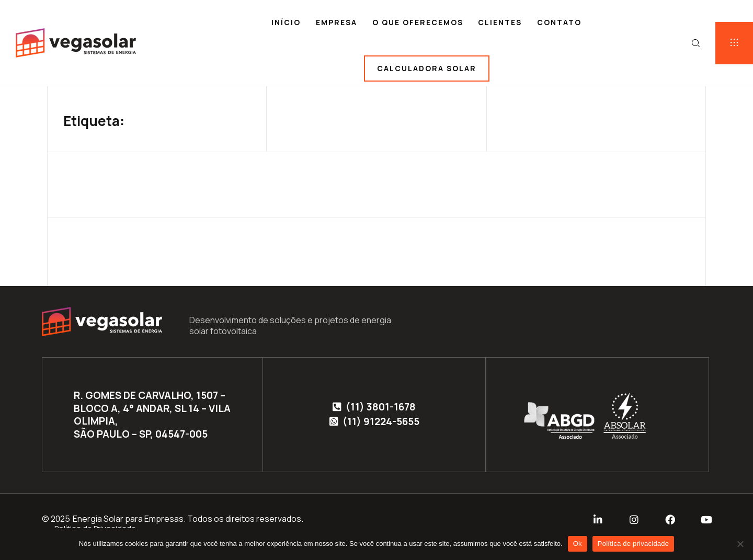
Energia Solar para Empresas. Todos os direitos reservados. (188, 519)
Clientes (500, 22)
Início (286, 22)
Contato (559, 22)
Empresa (336, 22)
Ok (578, 544)
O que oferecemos (418, 22)
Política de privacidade (634, 544)
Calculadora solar (427, 68)
